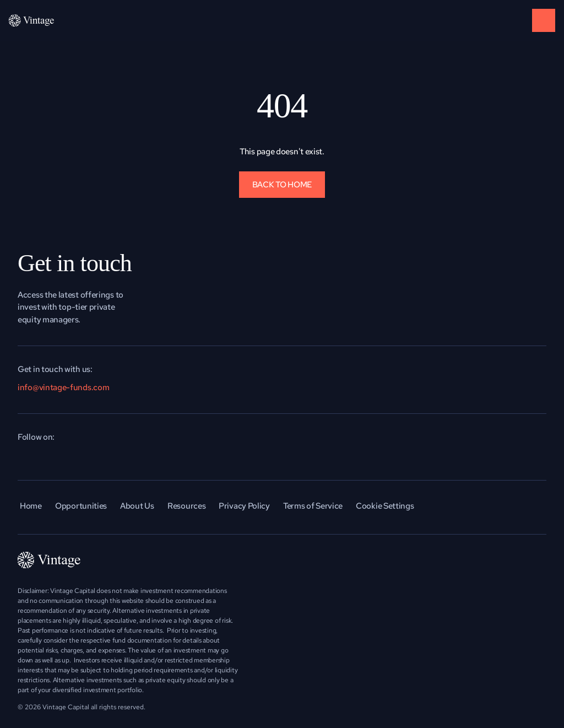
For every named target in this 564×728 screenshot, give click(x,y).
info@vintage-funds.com (63, 387)
